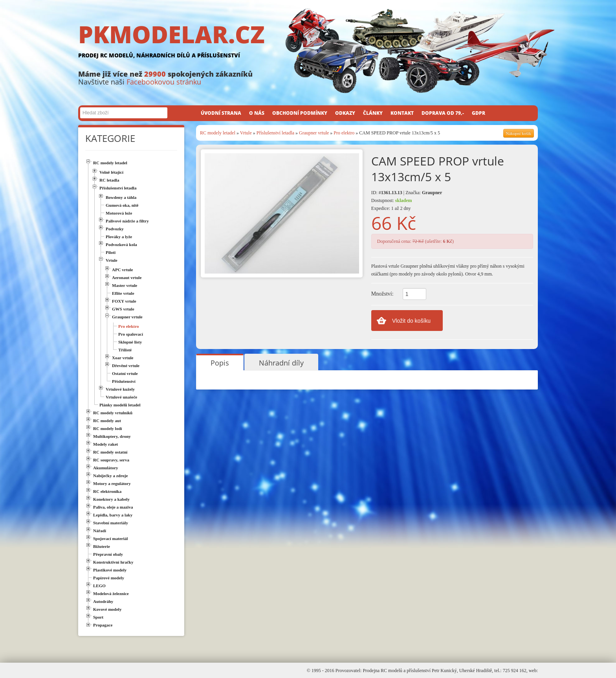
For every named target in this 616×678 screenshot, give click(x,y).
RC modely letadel (218, 133)
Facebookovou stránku (164, 82)
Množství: (382, 294)
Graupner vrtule (314, 133)
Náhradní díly (281, 363)
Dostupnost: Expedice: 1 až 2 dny (392, 204)
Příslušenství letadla (275, 133)
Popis (220, 363)
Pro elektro (344, 133)
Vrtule (246, 133)
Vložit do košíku (411, 321)
